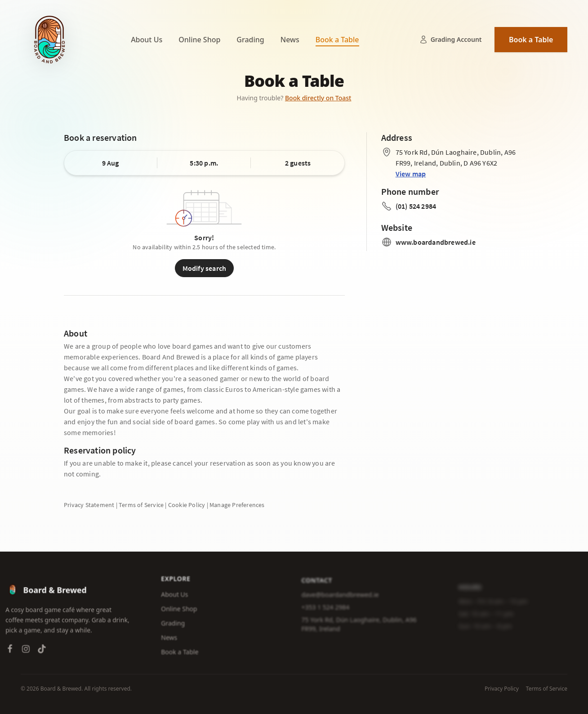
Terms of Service (547, 689)
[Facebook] (10, 651)
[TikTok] (42, 651)
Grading (250, 40)
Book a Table (337, 40)
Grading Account (450, 40)
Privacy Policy (502, 689)
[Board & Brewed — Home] (49, 40)
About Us (147, 40)
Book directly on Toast (318, 98)
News (290, 40)
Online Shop (199, 40)
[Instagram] (26, 651)
